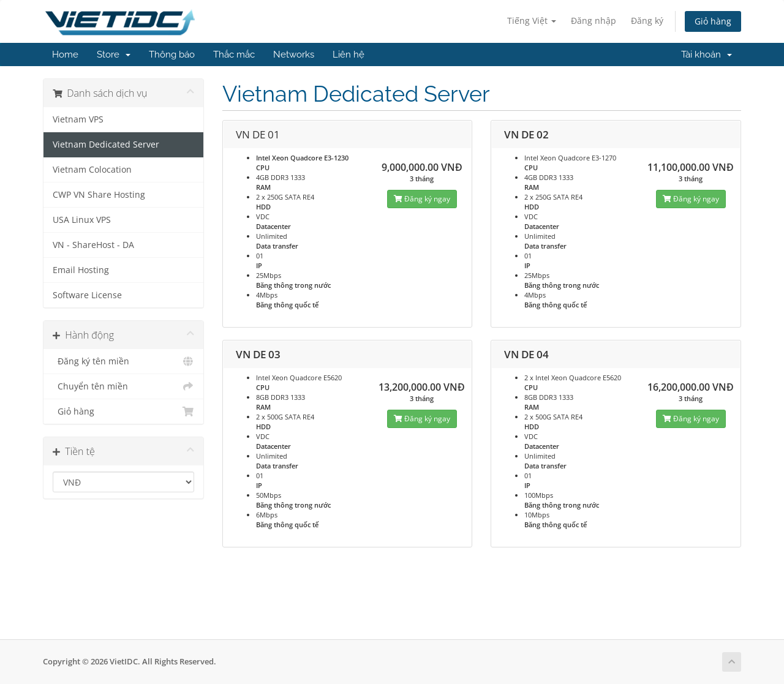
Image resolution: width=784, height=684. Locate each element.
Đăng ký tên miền (123, 361)
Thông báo (172, 54)
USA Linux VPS (82, 220)
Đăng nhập (594, 21)
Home (65, 54)
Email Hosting (81, 270)
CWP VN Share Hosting (99, 195)
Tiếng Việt (532, 21)
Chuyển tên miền (123, 386)
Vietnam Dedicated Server (106, 145)
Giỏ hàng (713, 21)
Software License (87, 295)
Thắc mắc (234, 54)
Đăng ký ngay (422, 199)
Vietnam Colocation (92, 170)
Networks (294, 54)
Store (114, 54)
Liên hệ (349, 54)
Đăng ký (647, 21)
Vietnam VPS (78, 119)
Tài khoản (707, 54)
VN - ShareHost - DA (93, 245)
